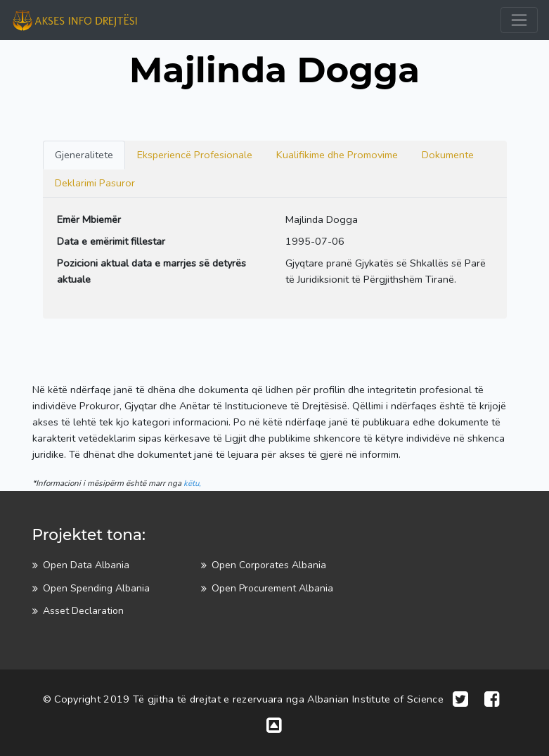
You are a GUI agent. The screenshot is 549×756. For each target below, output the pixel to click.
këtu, (192, 483)
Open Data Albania (86, 565)
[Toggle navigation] (519, 20)
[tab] (84, 155)
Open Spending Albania (96, 588)
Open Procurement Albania (272, 588)
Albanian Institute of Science (375, 699)
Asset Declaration (83, 611)
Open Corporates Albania (269, 565)
